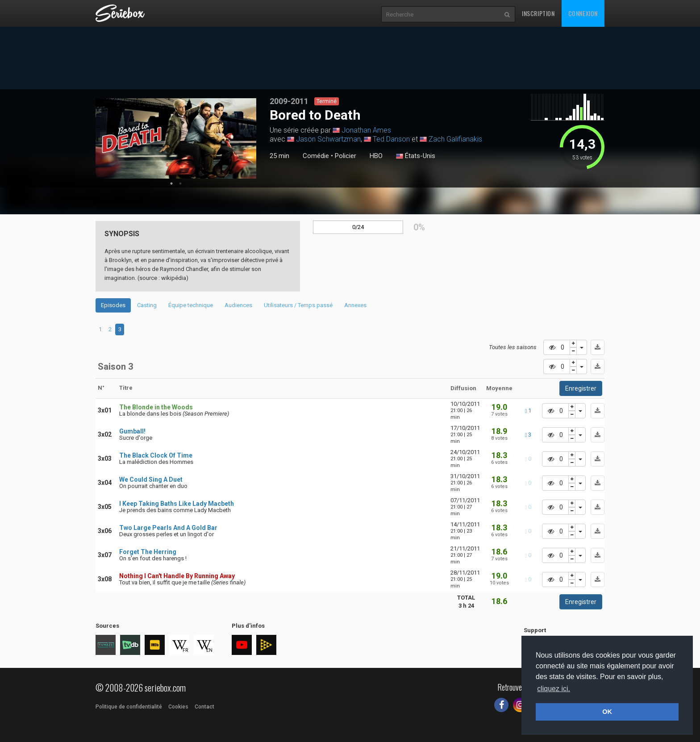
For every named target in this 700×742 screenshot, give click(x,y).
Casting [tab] (147, 305)
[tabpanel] (176, 138)
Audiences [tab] (238, 305)
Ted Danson (391, 139)
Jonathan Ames (366, 130)
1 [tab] (171, 183)
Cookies (178, 707)
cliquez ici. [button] (554, 689)
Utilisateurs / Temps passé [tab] (298, 305)
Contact (204, 707)
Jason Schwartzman (328, 139)
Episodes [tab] (113, 305)
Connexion (583, 13)
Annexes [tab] (355, 305)
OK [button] (607, 712)
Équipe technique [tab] (191, 305)
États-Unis (416, 156)
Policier (346, 156)
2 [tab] (180, 183)
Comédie (316, 156)
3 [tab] (120, 329)
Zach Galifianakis (455, 139)
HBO (376, 156)
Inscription (538, 13)
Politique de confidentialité (129, 707)
